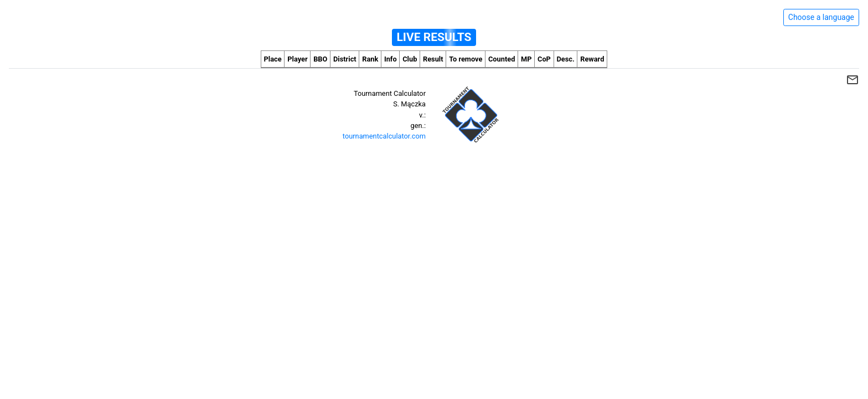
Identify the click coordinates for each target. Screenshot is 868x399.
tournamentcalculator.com (384, 136)
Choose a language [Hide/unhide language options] (821, 17)
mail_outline (852, 80)
